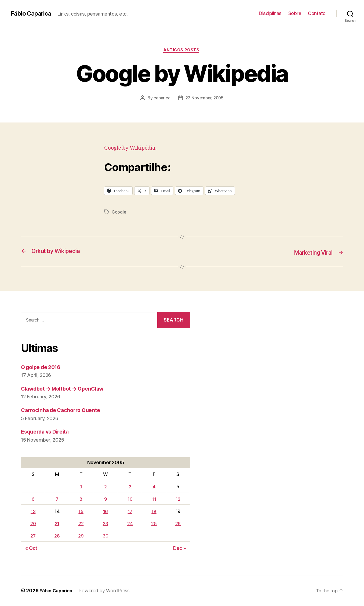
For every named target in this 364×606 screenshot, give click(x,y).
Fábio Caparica (32, 13)
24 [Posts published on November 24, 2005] (131, 524)
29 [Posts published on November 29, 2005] (81, 536)
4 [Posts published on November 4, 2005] (154, 487)
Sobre (295, 13)
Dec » (180, 548)
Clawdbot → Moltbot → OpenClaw (66, 389)
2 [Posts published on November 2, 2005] (106, 487)
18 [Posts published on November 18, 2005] (154, 512)
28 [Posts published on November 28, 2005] (58, 536)
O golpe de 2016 (43, 367)
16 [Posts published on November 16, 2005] (106, 512)
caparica (161, 99)
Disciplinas (270, 13)
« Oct (31, 548)
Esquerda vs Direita (47, 432)
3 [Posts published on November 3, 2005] (131, 487)
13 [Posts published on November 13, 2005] (33, 512)
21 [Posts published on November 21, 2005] (58, 524)
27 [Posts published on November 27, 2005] (33, 536)
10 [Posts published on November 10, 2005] (131, 499)
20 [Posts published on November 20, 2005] (33, 524)
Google (119, 213)
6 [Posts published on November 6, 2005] (33, 499)
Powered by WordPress (107, 591)
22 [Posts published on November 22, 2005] (81, 524)
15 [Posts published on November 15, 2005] (81, 512)
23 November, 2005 (205, 99)
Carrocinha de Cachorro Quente (64, 411)
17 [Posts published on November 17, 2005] (131, 512)
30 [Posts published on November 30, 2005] (106, 536)
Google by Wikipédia (132, 149)
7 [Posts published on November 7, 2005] (58, 499)
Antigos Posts (182, 51)
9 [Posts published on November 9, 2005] (106, 499)
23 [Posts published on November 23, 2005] (106, 524)
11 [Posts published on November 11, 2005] (154, 499)
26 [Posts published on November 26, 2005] (178, 524)
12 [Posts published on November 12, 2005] (178, 499)
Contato (317, 13)
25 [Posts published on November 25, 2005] (154, 524)
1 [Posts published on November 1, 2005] (81, 487)
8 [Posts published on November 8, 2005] (81, 499)
